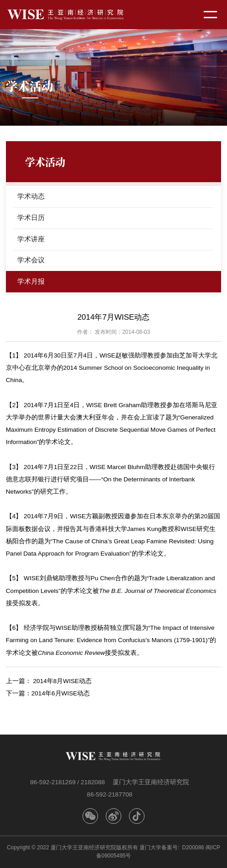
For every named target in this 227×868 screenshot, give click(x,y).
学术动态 (31, 196)
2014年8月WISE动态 (63, 681)
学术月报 (31, 281)
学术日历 (31, 217)
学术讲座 (31, 239)
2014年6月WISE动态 (61, 693)
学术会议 (31, 260)
